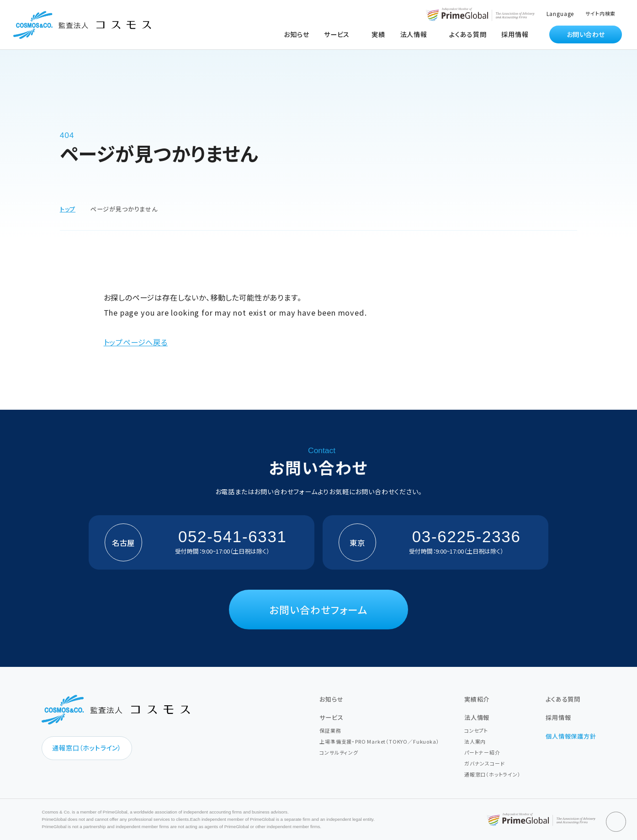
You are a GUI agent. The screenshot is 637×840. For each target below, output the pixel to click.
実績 (378, 34)
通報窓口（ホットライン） (87, 748)
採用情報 (515, 34)
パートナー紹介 (482, 752)
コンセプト (476, 730)
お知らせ (296, 34)
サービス (331, 717)
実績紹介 (477, 699)
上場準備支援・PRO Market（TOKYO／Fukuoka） (379, 741)
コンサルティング (339, 752)
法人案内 (475, 741)
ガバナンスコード (485, 763)
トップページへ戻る (136, 342)
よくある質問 (468, 34)
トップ (68, 209)
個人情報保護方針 (571, 736)
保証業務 (330, 730)
